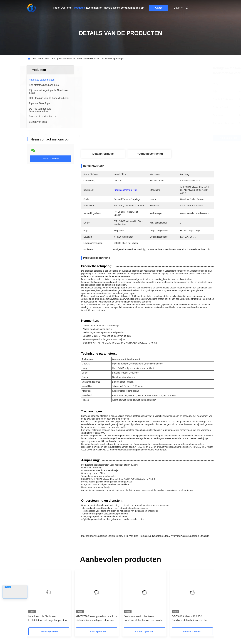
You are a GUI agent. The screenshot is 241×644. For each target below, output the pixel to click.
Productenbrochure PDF (126, 190)
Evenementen (94, 8)
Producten (79, 8)
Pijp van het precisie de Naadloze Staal (147, 536)
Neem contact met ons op (128, 8)
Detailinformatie (103, 154)
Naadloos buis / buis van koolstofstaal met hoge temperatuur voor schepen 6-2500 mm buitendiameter (48, 619)
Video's (108, 8)
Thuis (56, 8)
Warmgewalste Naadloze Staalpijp (190, 536)
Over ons (66, 8)
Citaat (159, 8)
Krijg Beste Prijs (169, 138)
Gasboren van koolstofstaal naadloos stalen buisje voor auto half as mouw (144, 619)
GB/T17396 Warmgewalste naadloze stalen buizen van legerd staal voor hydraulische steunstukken (97, 619)
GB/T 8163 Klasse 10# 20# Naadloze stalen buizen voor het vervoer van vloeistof (190, 619)
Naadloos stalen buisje (109, 536)
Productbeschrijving (149, 154)
